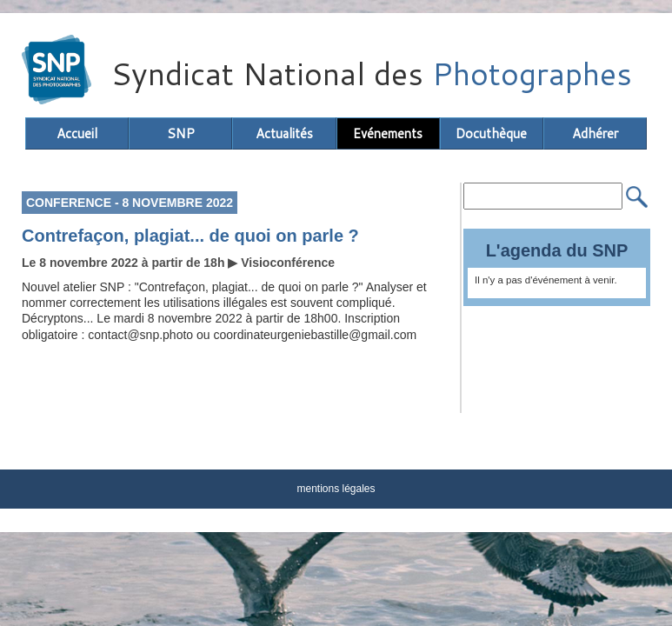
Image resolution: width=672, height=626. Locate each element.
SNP (181, 133)
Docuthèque (491, 133)
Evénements (388, 133)
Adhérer (595, 133)
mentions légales (336, 489)
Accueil (77, 133)
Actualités (284, 133)
